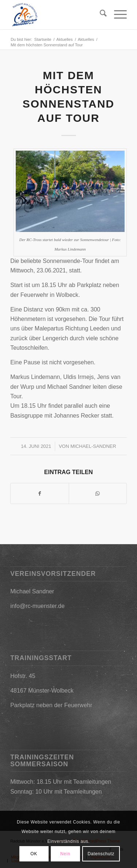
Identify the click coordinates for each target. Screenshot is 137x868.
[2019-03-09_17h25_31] (57, 15)
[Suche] (100, 15)
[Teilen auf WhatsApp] (98, 493)
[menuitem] (100, 15)
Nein (65, 854)
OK (34, 854)
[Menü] (117, 15)
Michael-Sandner (93, 446)
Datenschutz (101, 854)
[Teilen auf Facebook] (39, 493)
